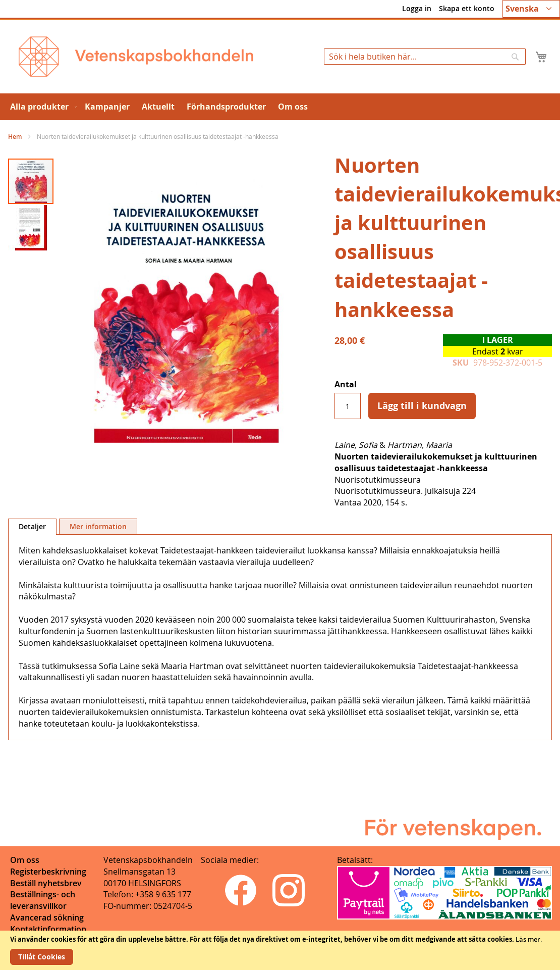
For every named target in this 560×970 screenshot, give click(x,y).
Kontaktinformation (48, 929)
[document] (280, 950)
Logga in (417, 8)
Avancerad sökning (47, 917)
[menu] (280, 107)
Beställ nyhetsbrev (46, 883)
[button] (531, 9)
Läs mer (528, 939)
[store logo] (136, 57)
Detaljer (32, 526)
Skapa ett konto (467, 8)
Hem (15, 137)
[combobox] (425, 57)
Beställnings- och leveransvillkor (43, 900)
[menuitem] (41, 107)
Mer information (98, 526)
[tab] (32, 527)
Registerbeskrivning (48, 872)
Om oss (25, 860)
